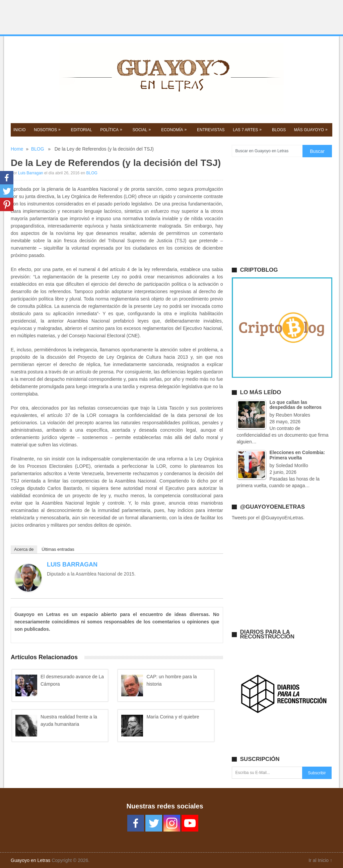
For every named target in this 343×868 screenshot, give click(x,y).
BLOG (38, 149)
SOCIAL (143, 129)
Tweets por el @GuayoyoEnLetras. (268, 518)
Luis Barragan (31, 173)
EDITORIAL (82, 130)
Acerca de (24, 549)
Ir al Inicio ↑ (320, 860)
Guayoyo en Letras (30, 860)
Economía (175, 129)
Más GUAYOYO (312, 129)
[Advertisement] (171, 17)
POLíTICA (112, 129)
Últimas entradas (58, 549)
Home (17, 149)
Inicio (20, 130)
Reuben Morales (293, 415)
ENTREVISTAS (211, 130)
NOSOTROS (48, 129)
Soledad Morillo (292, 465)
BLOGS (279, 130)
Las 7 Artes (248, 129)
